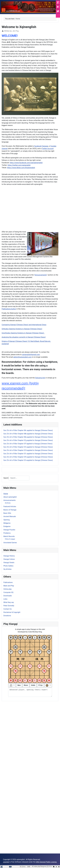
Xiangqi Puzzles (9, 530)
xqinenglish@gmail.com (31, 355)
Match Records (9, 536)
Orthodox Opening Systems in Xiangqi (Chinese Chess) (22, 329)
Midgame (7, 523)
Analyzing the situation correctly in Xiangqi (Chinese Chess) (24, 337)
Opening (7, 520)
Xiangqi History (9, 556)
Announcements (10, 500)
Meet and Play (9, 586)
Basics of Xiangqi (10, 510)
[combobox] (19, 478)
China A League (10, 539)
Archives (8, 503)
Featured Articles (10, 506)
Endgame (7, 526)
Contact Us (8, 609)
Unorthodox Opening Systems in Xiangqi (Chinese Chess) (23, 333)
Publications (8, 582)
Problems (7, 533)
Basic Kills (7, 513)
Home (6, 494)
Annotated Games (10, 543)
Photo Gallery (8, 566)
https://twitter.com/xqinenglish (19, 165)
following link (40, 378)
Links (5, 599)
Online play (7, 589)
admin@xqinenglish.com (22, 357)
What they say (9, 602)
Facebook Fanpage (41, 146)
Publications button (9, 309)
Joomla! (6, 862)
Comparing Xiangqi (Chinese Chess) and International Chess (24, 325)
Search (6, 478)
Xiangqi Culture (9, 559)
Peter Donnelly (9, 606)
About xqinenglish (10, 497)
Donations (7, 616)
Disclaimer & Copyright (12, 612)
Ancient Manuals (10, 516)
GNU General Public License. (46, 862)
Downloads (8, 596)
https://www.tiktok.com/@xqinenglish (21, 168)
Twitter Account (48, 149)
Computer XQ (8, 592)
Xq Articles (7, 569)
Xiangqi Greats (9, 563)
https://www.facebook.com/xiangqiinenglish (26, 163)
